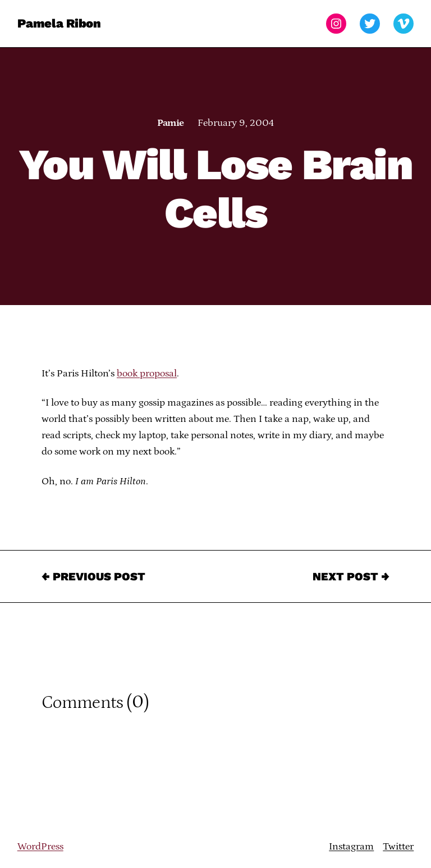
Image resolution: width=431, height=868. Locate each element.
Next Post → (351, 576)
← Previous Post (93, 576)
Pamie (170, 123)
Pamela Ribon (59, 23)
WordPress (40, 847)
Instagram (351, 847)
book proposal (147, 374)
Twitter (398, 847)
